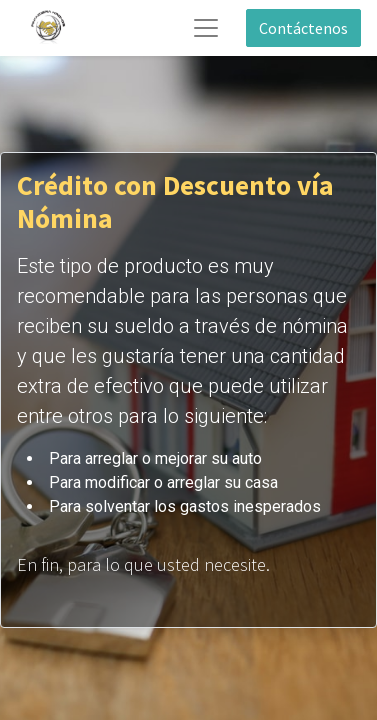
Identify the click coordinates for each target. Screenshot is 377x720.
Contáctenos (303, 28)
